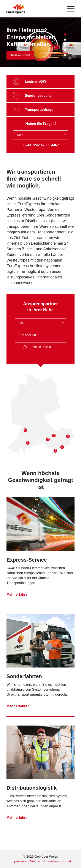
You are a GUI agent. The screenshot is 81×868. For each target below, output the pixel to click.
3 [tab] (65, 45)
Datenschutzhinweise (44, 861)
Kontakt (67, 861)
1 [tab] (65, 34)
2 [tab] (65, 40)
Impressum (19, 861)
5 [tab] (65, 55)
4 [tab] (65, 50)
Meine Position (38, 347)
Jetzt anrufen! (20, 55)
